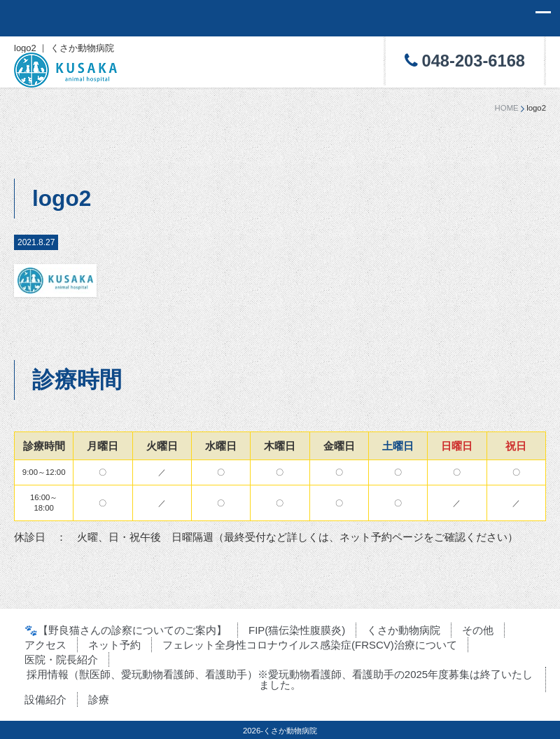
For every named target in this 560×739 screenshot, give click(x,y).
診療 (99, 699)
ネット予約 (114, 645)
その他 (478, 630)
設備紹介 (45, 699)
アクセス (45, 645)
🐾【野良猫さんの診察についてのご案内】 (126, 630)
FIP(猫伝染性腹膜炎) (297, 630)
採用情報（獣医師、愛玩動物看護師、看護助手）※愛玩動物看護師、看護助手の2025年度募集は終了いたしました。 (280, 679)
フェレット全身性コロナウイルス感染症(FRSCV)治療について (310, 645)
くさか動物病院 (404, 630)
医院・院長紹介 (61, 659)
